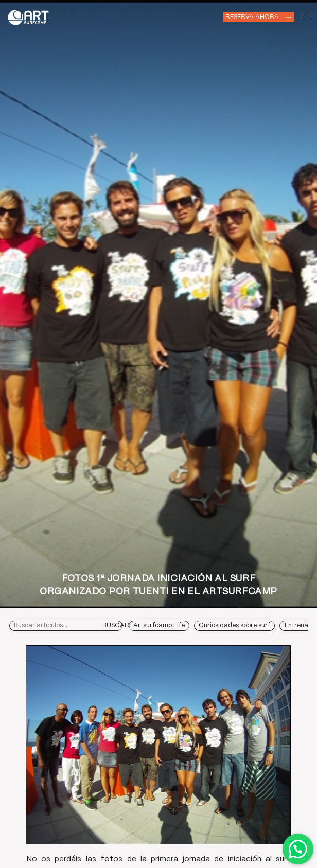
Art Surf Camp (31, 17)
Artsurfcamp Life (159, 625)
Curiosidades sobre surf (234, 625)
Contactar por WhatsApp (298, 849)
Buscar (116, 625)
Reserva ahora (252, 17)
